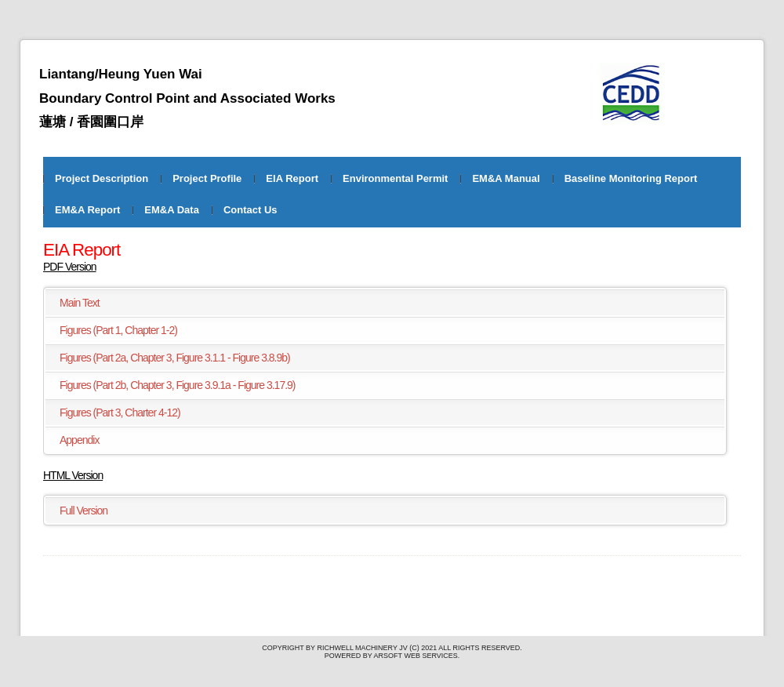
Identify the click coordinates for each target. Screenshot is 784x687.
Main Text (80, 303)
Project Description (102, 178)
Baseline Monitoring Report (631, 178)
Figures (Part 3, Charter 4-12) (120, 413)
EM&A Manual (506, 178)
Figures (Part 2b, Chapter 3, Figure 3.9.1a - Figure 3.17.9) (178, 385)
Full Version (83, 511)
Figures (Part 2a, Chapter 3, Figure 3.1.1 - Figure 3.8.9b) (175, 358)
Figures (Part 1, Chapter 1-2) (118, 330)
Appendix (79, 440)
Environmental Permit (395, 178)
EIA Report (292, 178)
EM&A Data (172, 210)
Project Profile (207, 178)
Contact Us (250, 210)
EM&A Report (87, 210)
